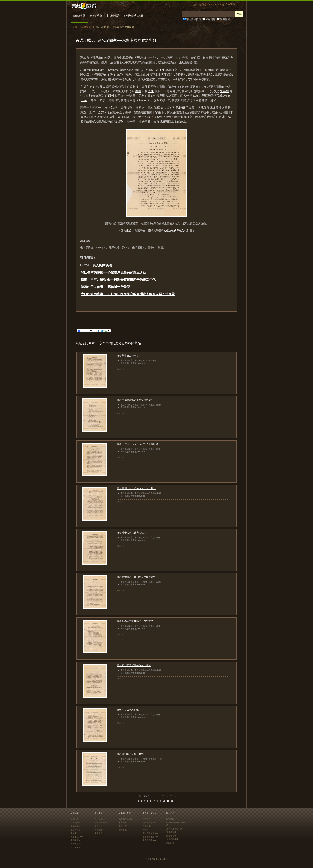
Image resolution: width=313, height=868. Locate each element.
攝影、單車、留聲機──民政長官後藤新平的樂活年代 (118, 280)
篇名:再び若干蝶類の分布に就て (134, 665)
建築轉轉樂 (76, 830)
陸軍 (157, 108)
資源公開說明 (172, 839)
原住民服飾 (76, 844)
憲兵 (84, 117)
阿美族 (224, 91)
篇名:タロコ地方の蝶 (128, 710)
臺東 (151, 91)
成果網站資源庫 (126, 819)
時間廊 (146, 830)
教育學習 (123, 822)
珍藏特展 (79, 16)
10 (164, 801)
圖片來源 (126, 231)
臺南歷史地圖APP (151, 837)
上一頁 (138, 796)
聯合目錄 (99, 819)
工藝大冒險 (76, 840)
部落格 (203, 5)
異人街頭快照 (102, 265)
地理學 (118, 121)
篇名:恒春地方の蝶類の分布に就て (135, 621)
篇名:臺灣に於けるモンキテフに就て (136, 488)
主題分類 (99, 826)
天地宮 (74, 833)
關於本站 (170, 819)
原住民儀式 (76, 848)
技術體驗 (113, 16)
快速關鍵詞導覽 (102, 822)
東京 (93, 87)
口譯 (84, 100)
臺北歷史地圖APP (151, 833)
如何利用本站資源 (174, 829)
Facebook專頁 (216, 5)
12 (172, 801)
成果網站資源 (133, 16)
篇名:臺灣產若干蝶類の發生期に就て (136, 577)
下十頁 (173, 796)
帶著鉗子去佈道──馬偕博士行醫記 (105, 287)
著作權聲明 (171, 832)
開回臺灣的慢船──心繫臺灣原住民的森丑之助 (113, 272)
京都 (108, 96)
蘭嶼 (138, 91)
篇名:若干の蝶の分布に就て (131, 533)
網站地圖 (170, 843)
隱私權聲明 (171, 836)
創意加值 (123, 830)
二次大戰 (108, 108)
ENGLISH (231, 4)
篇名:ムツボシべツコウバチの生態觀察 (137, 444)
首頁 (195, 5)
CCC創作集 (76, 822)
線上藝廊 (147, 826)
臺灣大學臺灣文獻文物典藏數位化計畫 (170, 231)
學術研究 (123, 826)
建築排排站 (76, 826)
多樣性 (160, 70)
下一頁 (165, 796)
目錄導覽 (96, 16)
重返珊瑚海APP (150, 840)
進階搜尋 (99, 833)
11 (168, 801)
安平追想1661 (77, 837)
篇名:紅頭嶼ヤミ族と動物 (130, 754)
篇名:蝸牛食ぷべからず (129, 356)
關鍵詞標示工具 (150, 822)
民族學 (181, 108)
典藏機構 (99, 830)
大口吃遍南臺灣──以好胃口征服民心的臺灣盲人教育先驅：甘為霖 (128, 294)
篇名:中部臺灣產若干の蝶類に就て (135, 400)
